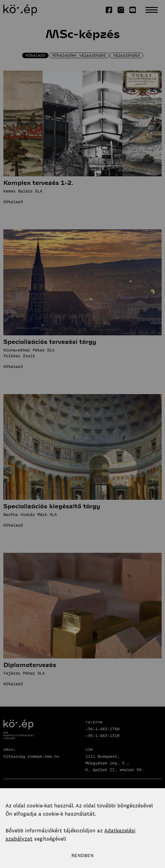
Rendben (82, 856)
